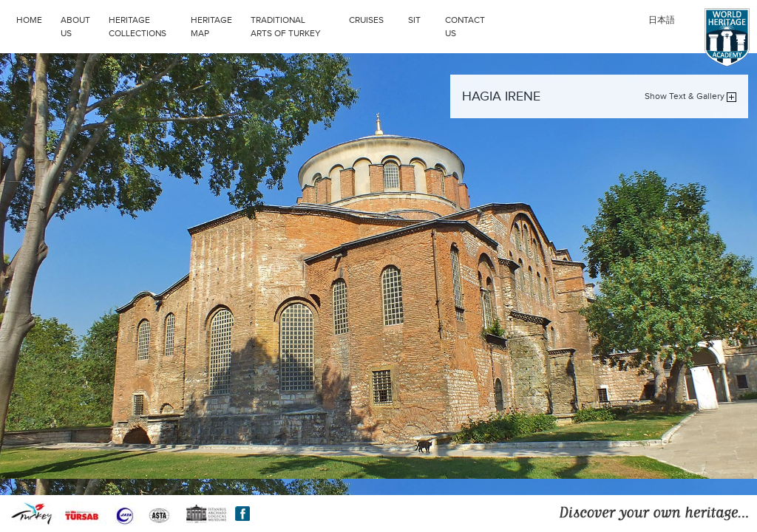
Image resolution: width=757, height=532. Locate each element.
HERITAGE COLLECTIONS (146, 25)
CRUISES (375, 18)
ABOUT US (75, 27)
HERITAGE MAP (211, 27)
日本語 (662, 20)
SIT (423, 18)
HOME (29, 20)
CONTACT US (465, 27)
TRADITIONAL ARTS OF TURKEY (296, 25)
